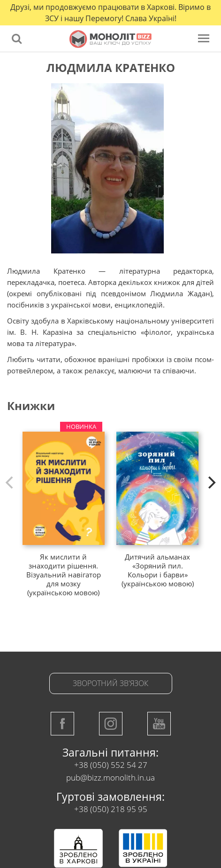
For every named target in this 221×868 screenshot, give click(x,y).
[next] (211, 482)
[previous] (10, 482)
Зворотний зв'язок (110, 683)
